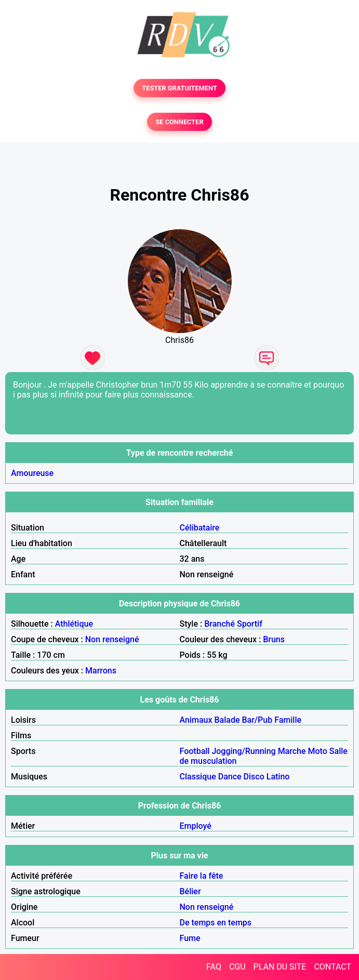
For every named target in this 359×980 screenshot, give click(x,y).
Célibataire (200, 528)
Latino (278, 777)
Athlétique (74, 624)
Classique (198, 777)
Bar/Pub (257, 720)
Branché (220, 624)
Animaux (196, 720)
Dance (230, 777)
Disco (254, 777)
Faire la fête (202, 876)
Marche (292, 751)
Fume (190, 938)
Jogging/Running (243, 751)
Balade (227, 720)
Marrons (101, 671)
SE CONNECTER (179, 122)
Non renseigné (112, 639)
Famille (288, 720)
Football (195, 751)
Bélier (190, 891)
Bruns (274, 639)
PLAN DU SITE (280, 967)
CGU (237, 967)
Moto (318, 751)
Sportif (250, 624)
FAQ (214, 967)
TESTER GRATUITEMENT (180, 88)
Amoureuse (32, 473)
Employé (196, 826)
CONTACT (333, 967)
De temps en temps (216, 923)
